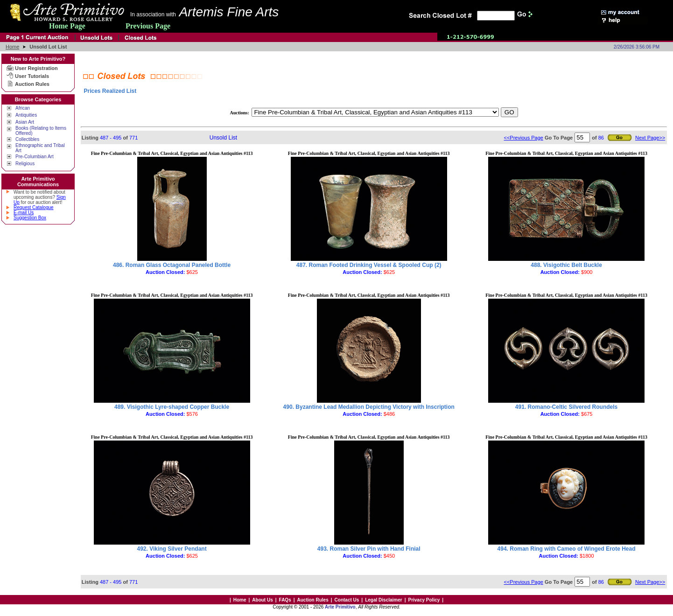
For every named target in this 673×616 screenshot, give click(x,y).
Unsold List (223, 138)
